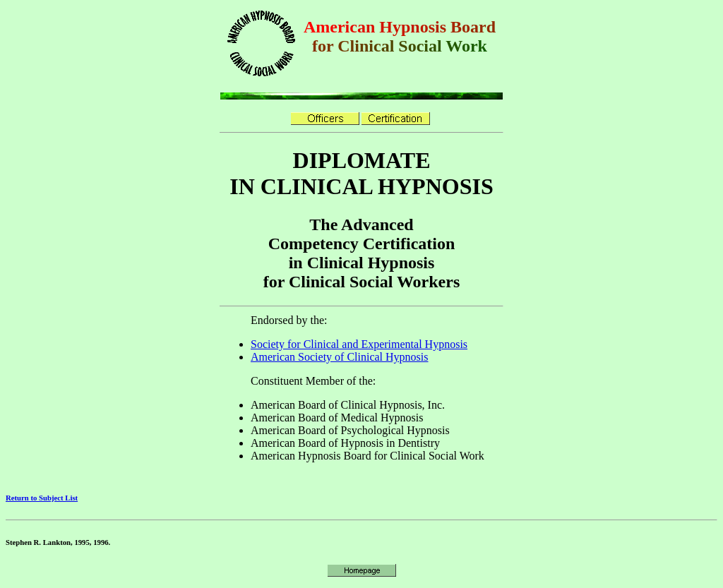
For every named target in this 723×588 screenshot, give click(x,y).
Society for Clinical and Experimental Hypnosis (359, 344)
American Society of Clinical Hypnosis (340, 357)
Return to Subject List (42, 498)
